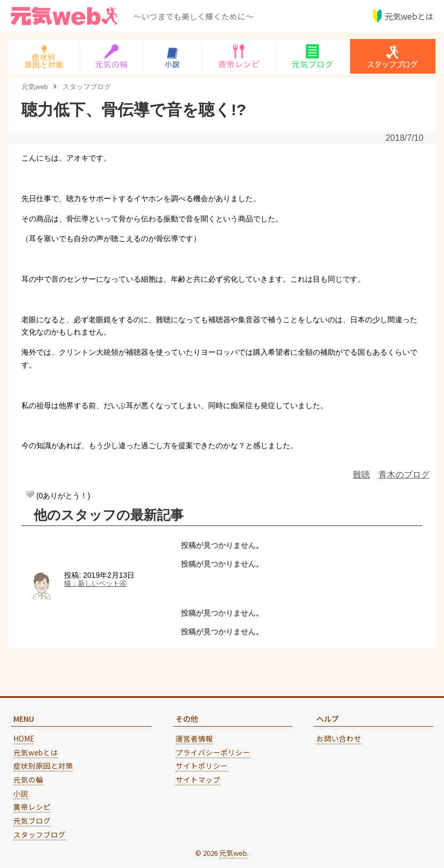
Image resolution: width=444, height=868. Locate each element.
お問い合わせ (339, 738)
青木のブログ (404, 475)
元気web (233, 853)
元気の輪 (28, 779)
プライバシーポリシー (213, 752)
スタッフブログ (39, 834)
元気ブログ (32, 821)
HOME (24, 738)
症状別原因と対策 (43, 766)
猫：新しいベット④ (95, 584)
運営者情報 (194, 738)
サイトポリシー (202, 766)
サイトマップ (198, 779)
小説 (21, 793)
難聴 (361, 475)
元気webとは (408, 16)
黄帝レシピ (32, 807)
